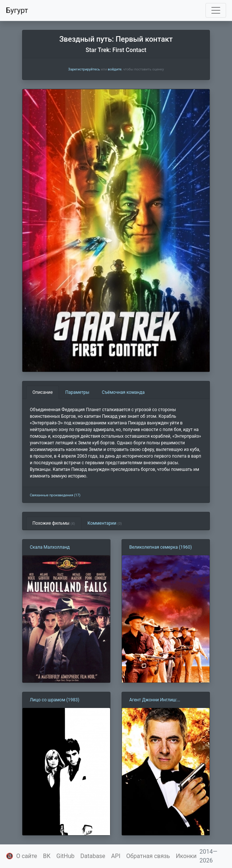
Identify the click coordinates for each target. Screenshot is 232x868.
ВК (47, 856)
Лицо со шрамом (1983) (55, 700)
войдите (115, 69)
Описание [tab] (43, 392)
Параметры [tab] (77, 392)
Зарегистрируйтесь (84, 69)
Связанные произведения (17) (55, 495)
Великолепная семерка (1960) (161, 547)
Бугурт (17, 10)
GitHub (65, 856)
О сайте (27, 856)
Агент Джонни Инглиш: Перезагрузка (153, 700)
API (116, 856)
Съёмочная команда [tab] (123, 392)
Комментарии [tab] (105, 523)
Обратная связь (148, 856)
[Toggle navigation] (216, 10)
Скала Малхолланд (50, 547)
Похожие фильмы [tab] (54, 523)
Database (93, 856)
